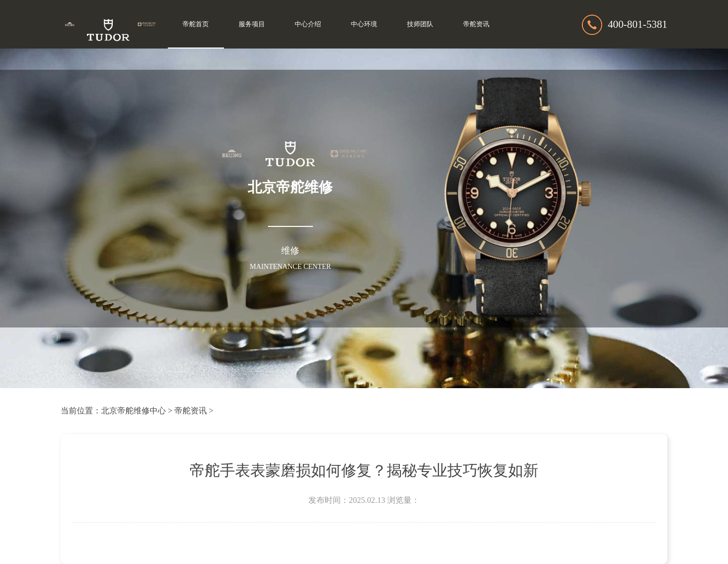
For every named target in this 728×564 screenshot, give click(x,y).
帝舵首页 (196, 24)
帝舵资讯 (476, 24)
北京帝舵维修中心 (133, 411)
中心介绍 (308, 24)
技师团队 (420, 24)
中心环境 (364, 24)
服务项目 (252, 24)
